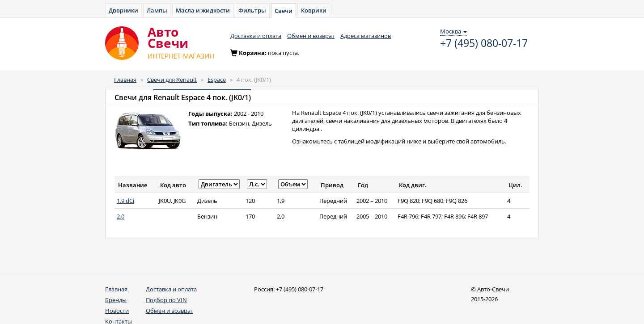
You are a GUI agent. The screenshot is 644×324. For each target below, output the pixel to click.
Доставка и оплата (256, 36)
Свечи (284, 11)
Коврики (314, 10)
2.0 (121, 216)
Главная (125, 80)
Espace (217, 80)
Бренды (116, 300)
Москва (453, 31)
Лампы (157, 10)
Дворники (123, 10)
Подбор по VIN (166, 300)
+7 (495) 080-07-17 (484, 43)
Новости (117, 311)
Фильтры (252, 10)
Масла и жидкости (203, 10)
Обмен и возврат (311, 36)
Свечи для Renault (172, 80)
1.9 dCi (125, 201)
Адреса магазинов (366, 36)
